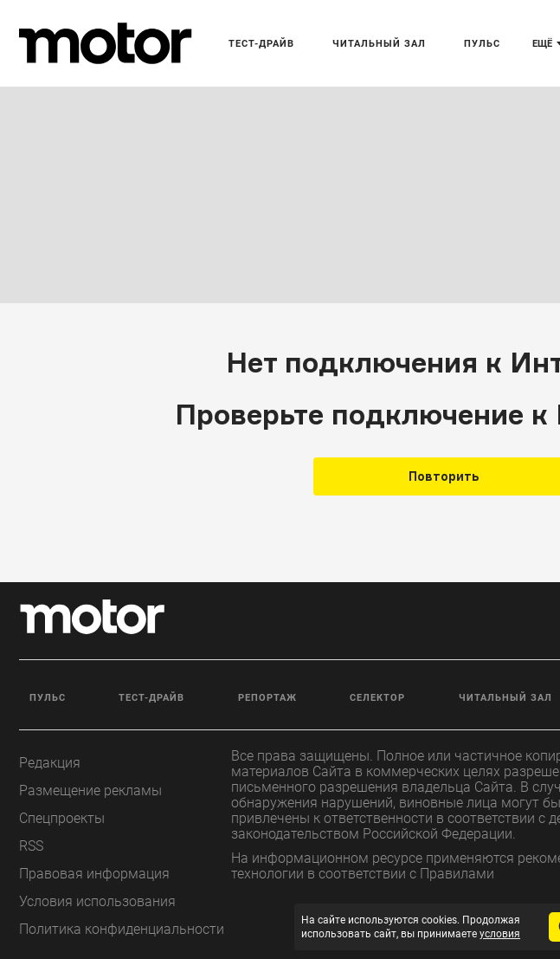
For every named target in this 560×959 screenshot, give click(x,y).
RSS (31, 846)
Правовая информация (94, 874)
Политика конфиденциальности (122, 929)
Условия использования (97, 901)
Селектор (377, 698)
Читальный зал (379, 44)
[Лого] (106, 43)
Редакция (50, 763)
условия (500, 934)
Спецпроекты (62, 818)
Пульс (482, 44)
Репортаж (267, 698)
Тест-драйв (261, 44)
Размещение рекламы (90, 791)
